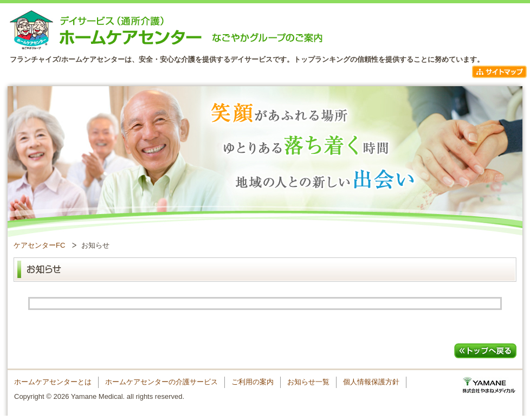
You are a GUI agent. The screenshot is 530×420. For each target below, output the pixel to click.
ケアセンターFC (39, 245)
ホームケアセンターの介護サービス (161, 382)
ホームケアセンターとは (53, 382)
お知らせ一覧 (308, 382)
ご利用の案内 (253, 382)
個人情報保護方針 (371, 382)
